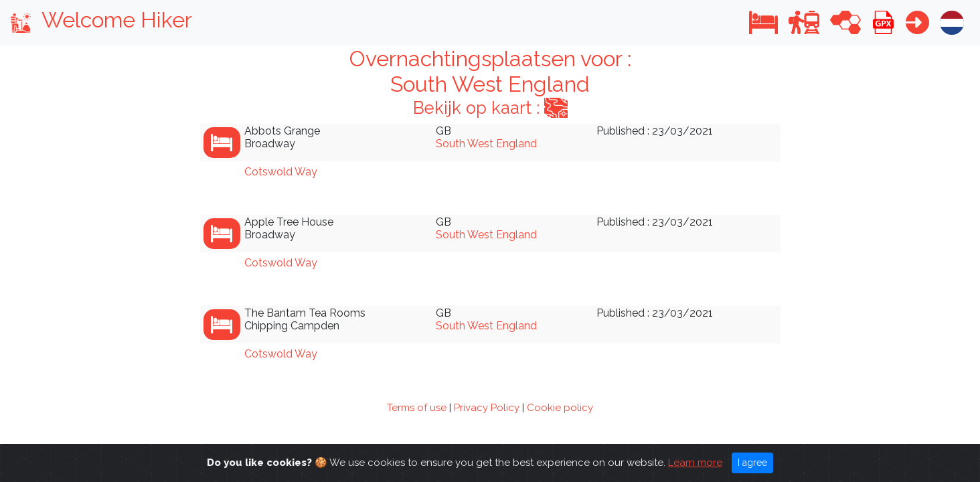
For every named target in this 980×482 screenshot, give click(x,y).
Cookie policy (560, 408)
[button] (763, 22)
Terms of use (417, 408)
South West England (486, 144)
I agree (752, 465)
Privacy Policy (487, 408)
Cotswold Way (281, 172)
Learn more (695, 465)
